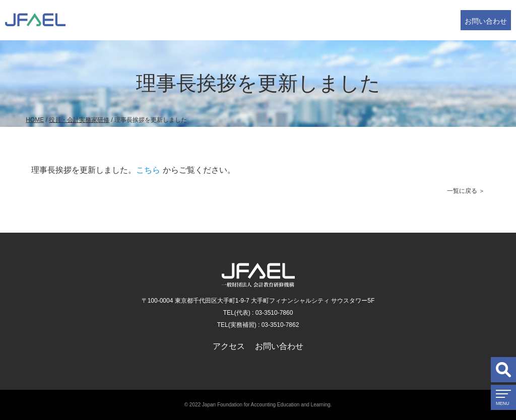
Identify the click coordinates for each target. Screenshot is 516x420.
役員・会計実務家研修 (79, 120)
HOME (35, 120)
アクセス (229, 346)
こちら (148, 170)
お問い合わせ (486, 21)
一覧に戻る (462, 191)
